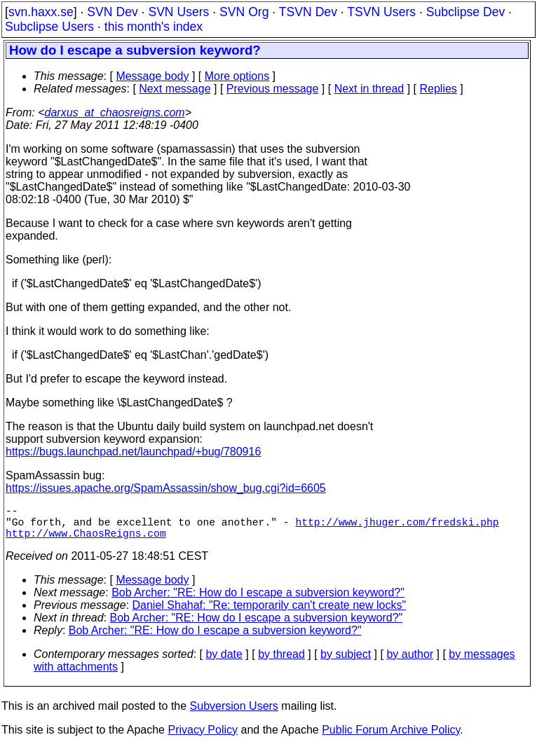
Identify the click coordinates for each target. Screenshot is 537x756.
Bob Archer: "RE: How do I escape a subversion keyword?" (258, 601)
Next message (175, 89)
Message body (152, 76)
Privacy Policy (203, 738)
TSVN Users (381, 12)
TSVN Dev (308, 12)
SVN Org (244, 12)
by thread (281, 662)
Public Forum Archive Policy (391, 738)
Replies (439, 89)
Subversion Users (234, 714)
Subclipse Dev (465, 12)
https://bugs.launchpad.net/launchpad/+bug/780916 (133, 452)
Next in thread (369, 89)
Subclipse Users (49, 27)
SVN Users (178, 12)
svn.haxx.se (41, 12)
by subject (346, 662)
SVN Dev (112, 12)
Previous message (273, 89)
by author (410, 662)
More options (237, 76)
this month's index (154, 27)
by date (224, 662)
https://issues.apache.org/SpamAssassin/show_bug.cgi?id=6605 (166, 488)
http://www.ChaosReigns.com (86, 541)
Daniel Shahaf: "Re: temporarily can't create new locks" (270, 613)
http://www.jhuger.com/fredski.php (397, 527)
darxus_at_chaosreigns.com (115, 112)
